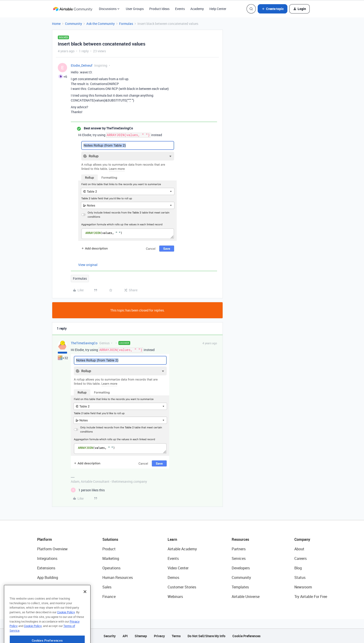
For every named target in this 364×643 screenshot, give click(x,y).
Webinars (175, 597)
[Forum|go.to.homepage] (73, 9)
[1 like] (88, 490)
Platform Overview (52, 549)
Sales (107, 587)
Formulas (126, 24)
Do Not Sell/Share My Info (206, 636)
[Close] (85, 602)
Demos (173, 577)
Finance (109, 597)
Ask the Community (101, 24)
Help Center (218, 9)
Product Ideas (159, 9)
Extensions (46, 568)
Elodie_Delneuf (82, 65)
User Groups (135, 9)
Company (302, 539)
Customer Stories (182, 587)
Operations (111, 568)
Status (300, 577)
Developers (241, 568)
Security (110, 636)
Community (73, 24)
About (299, 549)
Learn (172, 539)
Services (239, 558)
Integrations (47, 558)
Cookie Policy (66, 623)
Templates (240, 587)
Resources (240, 539)
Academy (197, 9)
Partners (239, 549)
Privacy (159, 636)
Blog (298, 568)
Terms (176, 636)
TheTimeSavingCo (84, 343)
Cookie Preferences (246, 636)
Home (56, 24)
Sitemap (141, 636)
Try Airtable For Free (311, 597)
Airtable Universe (246, 597)
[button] (273, 9)
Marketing (111, 558)
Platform (45, 539)
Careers (301, 558)
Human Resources (118, 577)
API (125, 636)
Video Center (178, 568)
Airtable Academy (182, 549)
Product (109, 549)
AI (39, 587)
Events (180, 9)
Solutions (110, 539)
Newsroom (303, 587)
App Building (48, 577)
